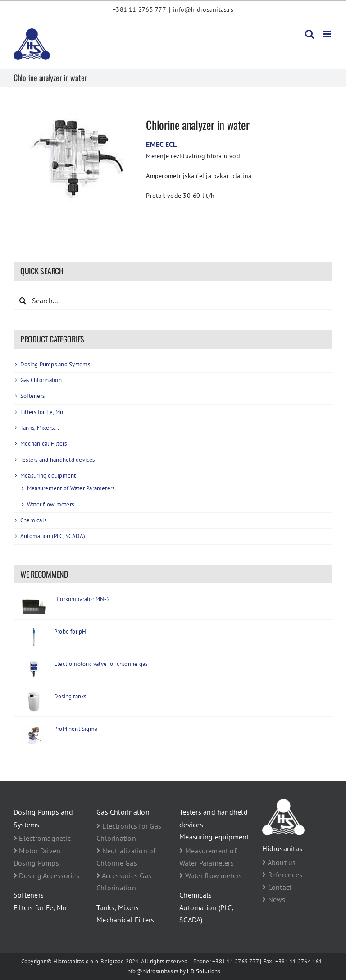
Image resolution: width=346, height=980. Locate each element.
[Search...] (173, 301)
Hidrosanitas (282, 848)
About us (279, 862)
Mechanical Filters (43, 444)
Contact (277, 887)
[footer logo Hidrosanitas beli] (283, 802)
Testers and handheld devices (58, 460)
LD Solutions (203, 971)
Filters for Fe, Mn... (44, 412)
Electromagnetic (42, 838)
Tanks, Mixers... (40, 428)
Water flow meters (50, 504)
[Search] (23, 301)
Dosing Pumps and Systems (55, 364)
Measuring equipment (48, 476)
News (274, 899)
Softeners (32, 396)
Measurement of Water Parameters (71, 488)
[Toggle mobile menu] (328, 34)
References (282, 875)
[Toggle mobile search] (310, 34)
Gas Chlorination (41, 380)
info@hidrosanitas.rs (203, 9)
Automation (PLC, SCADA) (53, 536)
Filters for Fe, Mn (40, 907)
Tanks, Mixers (118, 907)
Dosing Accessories (46, 875)
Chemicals (33, 520)
